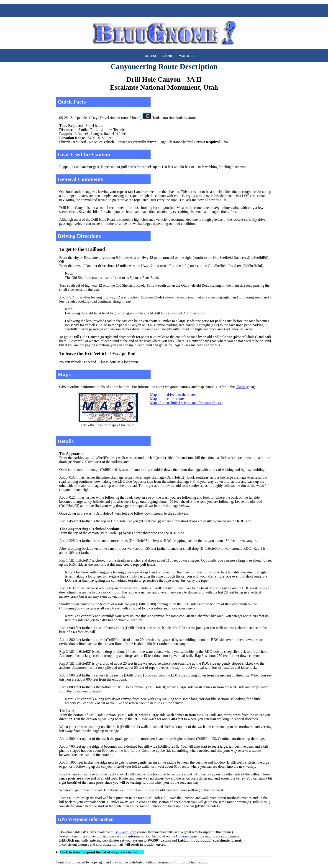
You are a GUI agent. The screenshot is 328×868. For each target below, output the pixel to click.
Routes (150, 56)
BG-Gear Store (125, 832)
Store (168, 56)
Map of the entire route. (167, 399)
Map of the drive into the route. (173, 395)
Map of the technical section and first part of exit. (186, 403)
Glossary (242, 387)
